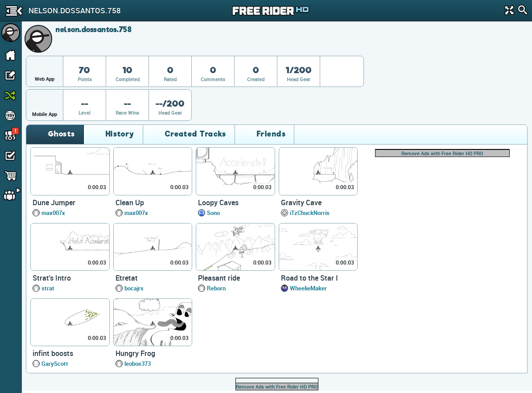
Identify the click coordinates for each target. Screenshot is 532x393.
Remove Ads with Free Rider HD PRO (442, 153)
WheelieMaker (308, 288)
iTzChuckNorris (310, 213)
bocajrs (134, 288)
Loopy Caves (218, 203)
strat (48, 288)
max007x (53, 213)
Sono (213, 213)
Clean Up (130, 203)
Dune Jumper (54, 203)
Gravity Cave (301, 203)
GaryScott (55, 364)
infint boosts (53, 353)
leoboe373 (138, 364)
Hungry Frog (135, 353)
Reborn (216, 288)
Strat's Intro (52, 278)
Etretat (127, 278)
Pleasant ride (219, 278)
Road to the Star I (309, 278)
